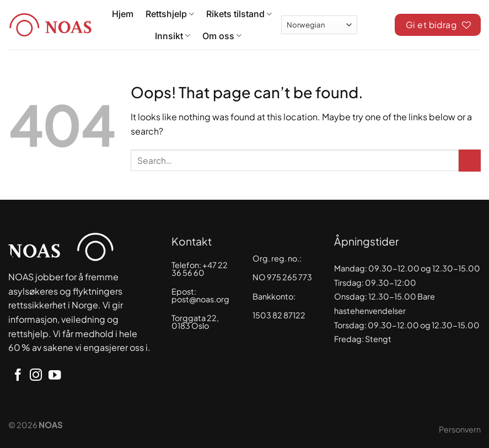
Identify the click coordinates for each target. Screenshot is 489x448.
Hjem (123, 14)
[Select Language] (319, 25)
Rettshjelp (170, 14)
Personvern (460, 429)
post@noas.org (200, 299)
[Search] (376, 23)
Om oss (222, 36)
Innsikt (173, 36)
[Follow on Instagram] (36, 376)
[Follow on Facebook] (18, 376)
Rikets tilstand (239, 14)
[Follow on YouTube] (55, 376)
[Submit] (470, 161)
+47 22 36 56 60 (200, 269)
